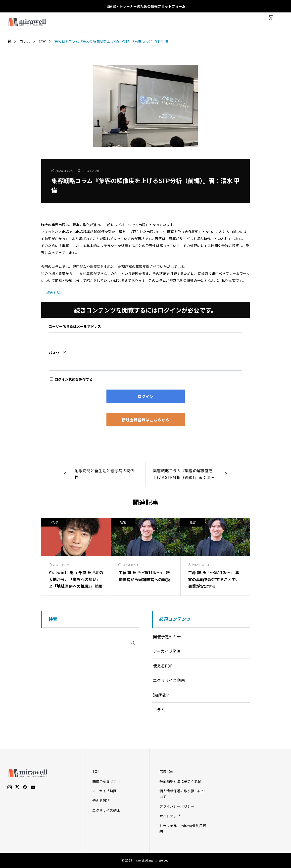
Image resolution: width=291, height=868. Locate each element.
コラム (159, 710)
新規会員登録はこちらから (145, 420)
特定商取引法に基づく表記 (180, 781)
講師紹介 (161, 695)
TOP (96, 772)
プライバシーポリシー (177, 806)
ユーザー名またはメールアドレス (75, 326)
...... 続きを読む (52, 293)
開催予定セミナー (169, 637)
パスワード (57, 353)
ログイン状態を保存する (71, 379)
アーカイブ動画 (167, 651)
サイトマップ (170, 816)
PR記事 (53, 522)
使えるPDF (163, 666)
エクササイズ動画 (169, 680)
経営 (123, 522)
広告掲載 (166, 772)
